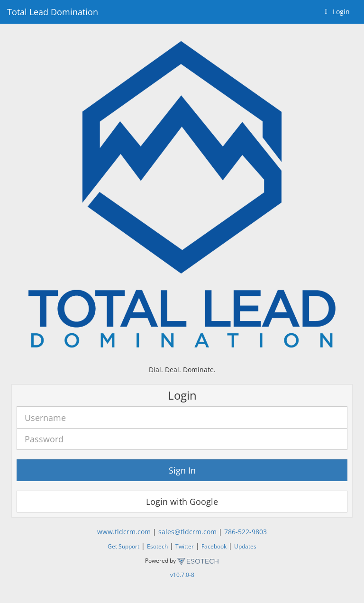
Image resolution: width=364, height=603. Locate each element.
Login (336, 12)
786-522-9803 (246, 532)
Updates (245, 546)
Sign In (182, 470)
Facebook (214, 546)
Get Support (123, 546)
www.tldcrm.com (124, 532)
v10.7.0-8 (182, 575)
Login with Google (182, 502)
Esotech (157, 546)
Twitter (185, 546)
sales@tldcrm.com (187, 532)
